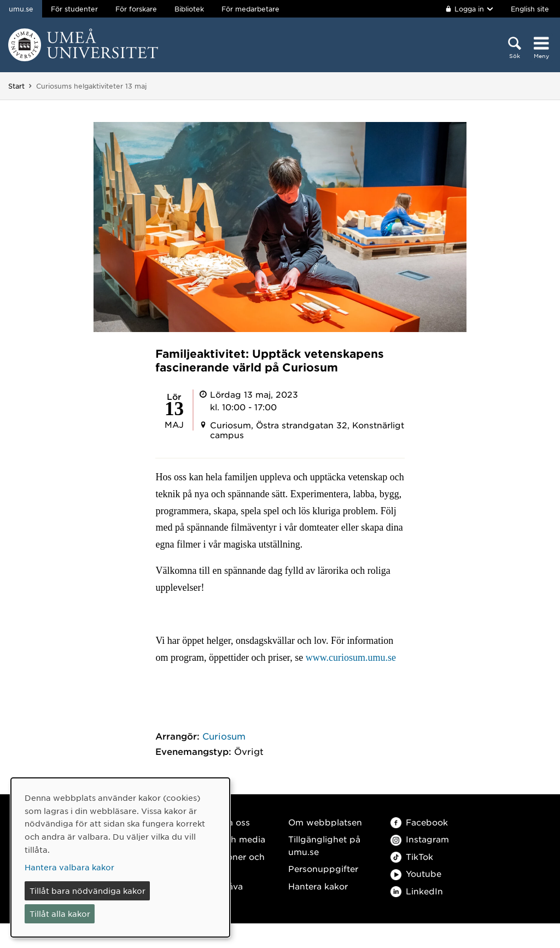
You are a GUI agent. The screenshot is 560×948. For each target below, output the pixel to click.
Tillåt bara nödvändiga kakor (87, 891)
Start (16, 86)
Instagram (420, 839)
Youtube (416, 873)
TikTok (412, 856)
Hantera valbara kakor (69, 867)
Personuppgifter (323, 868)
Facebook (419, 822)
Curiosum (224, 736)
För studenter (74, 9)
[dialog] (120, 857)
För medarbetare (250, 9)
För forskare (136, 9)
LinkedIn (417, 891)
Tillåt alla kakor (60, 914)
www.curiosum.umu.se (351, 658)
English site (530, 9)
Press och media (230, 839)
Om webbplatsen (325, 822)
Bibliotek (189, 9)
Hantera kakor (318, 886)
